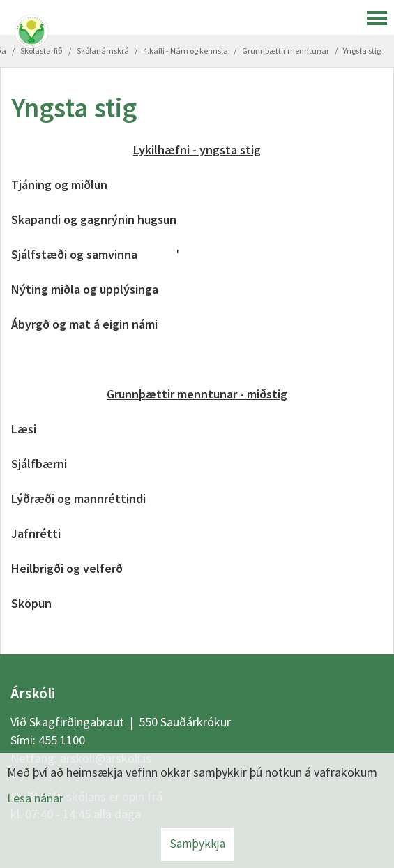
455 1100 (62, 740)
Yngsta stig (362, 51)
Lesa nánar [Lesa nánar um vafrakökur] (35, 798)
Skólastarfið (41, 51)
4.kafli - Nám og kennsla (185, 51)
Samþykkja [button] (197, 844)
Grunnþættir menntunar (286, 51)
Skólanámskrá (103, 51)
